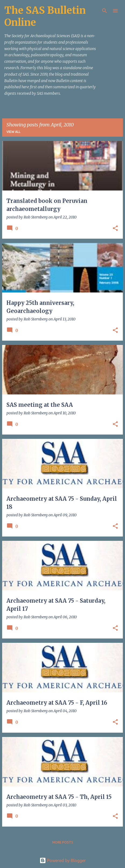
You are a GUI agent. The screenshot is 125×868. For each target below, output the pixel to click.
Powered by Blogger (63, 860)
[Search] (105, 11)
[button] (115, 229)
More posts (63, 842)
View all (13, 132)
